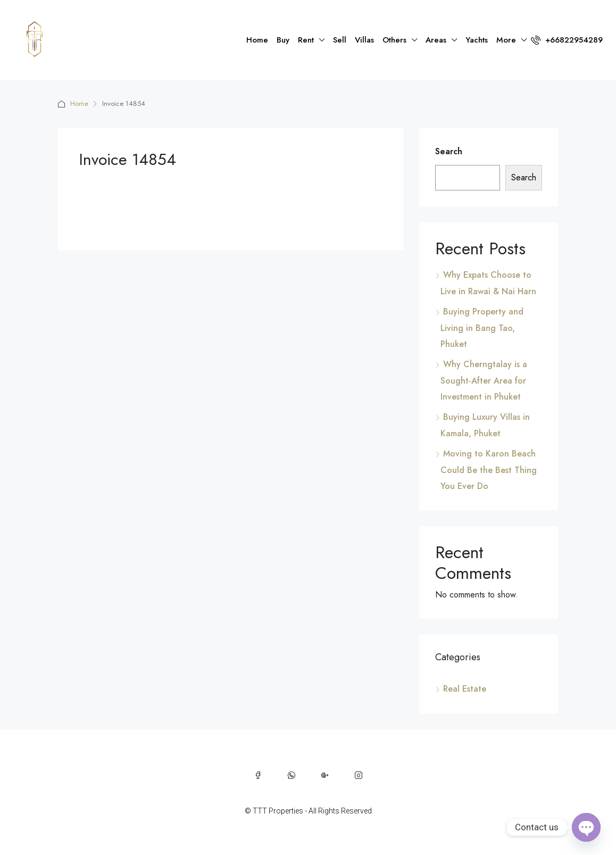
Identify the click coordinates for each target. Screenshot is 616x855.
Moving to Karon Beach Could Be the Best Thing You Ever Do (489, 470)
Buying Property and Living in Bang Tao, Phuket (482, 328)
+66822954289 (567, 40)
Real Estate (465, 689)
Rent (306, 40)
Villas (364, 40)
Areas (436, 40)
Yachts (477, 40)
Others (394, 40)
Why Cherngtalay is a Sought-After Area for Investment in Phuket (484, 380)
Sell (340, 40)
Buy (283, 40)
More (506, 40)
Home (257, 40)
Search (449, 151)
